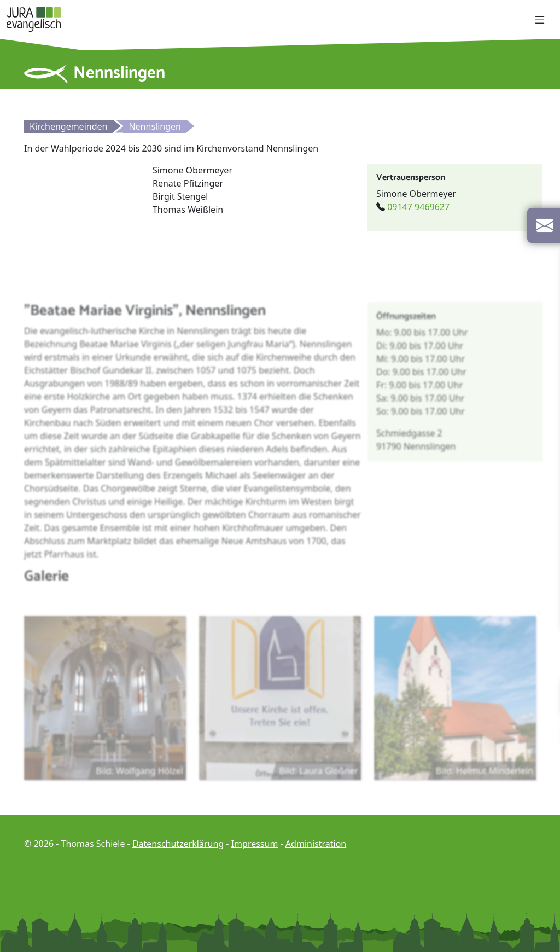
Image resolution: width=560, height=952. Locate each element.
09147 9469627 (418, 207)
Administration (316, 844)
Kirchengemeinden (68, 126)
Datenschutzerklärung (178, 844)
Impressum (255, 844)
